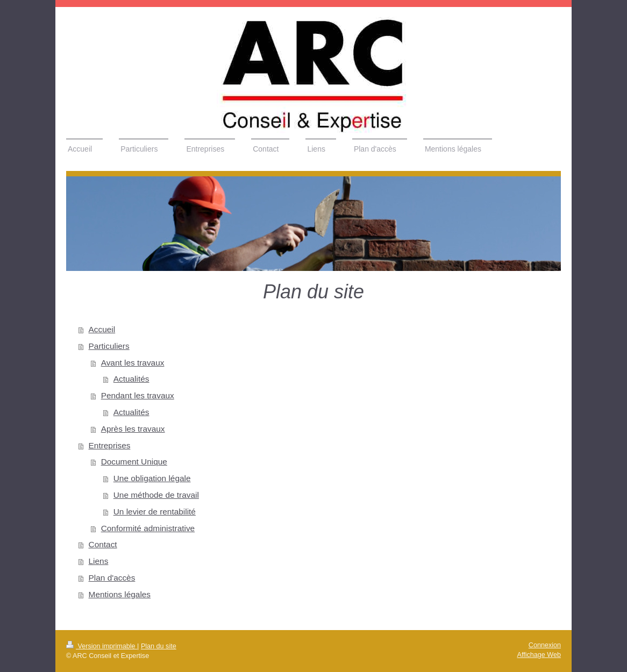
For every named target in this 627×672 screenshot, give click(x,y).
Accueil (102, 329)
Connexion (545, 645)
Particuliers (109, 346)
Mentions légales (120, 594)
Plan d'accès (112, 578)
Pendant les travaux (138, 395)
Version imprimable (102, 646)
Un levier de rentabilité (155, 512)
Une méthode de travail (156, 495)
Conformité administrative (148, 528)
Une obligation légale (152, 478)
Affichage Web (539, 655)
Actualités (131, 379)
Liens (99, 561)
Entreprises (110, 445)
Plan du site (159, 646)
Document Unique (134, 462)
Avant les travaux (133, 363)
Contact (103, 544)
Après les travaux (133, 429)
